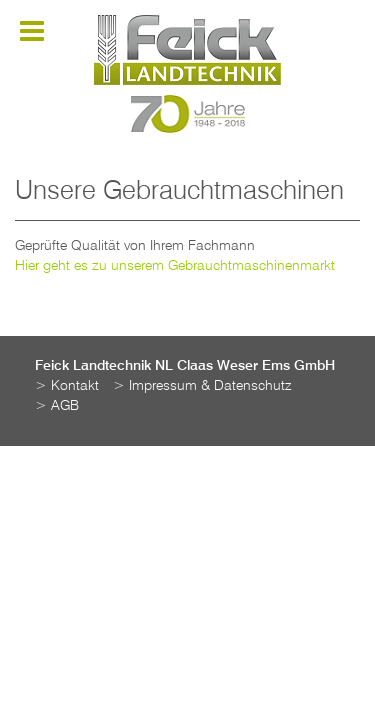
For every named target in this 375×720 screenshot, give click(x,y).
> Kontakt (67, 386)
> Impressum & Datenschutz (202, 386)
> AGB (57, 406)
